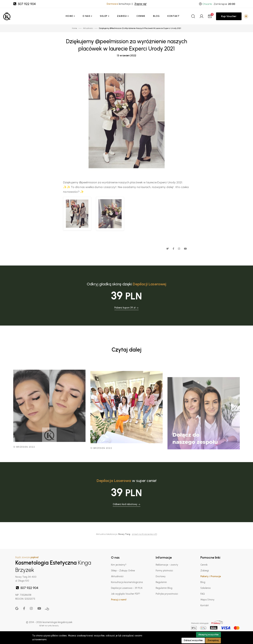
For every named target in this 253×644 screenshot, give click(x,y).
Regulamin (161, 582)
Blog (157, 16)
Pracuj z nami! (119, 600)
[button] (246, 16)
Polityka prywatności (167, 594)
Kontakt (174, 16)
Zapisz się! (140, 4)
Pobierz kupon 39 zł (126, 308)
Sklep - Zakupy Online (123, 571)
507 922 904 (24, 4)
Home (69, 16)
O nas (86, 16)
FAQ (203, 594)
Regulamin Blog (164, 588)
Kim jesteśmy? (119, 565)
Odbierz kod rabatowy (127, 504)
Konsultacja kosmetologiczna (127, 582)
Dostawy (161, 576)
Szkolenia (205, 588)
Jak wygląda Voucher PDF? (126, 594)
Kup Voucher (229, 16)
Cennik (141, 16)
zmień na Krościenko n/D (144, 534)
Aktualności (117, 576)
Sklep (104, 16)
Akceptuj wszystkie (208, 635)
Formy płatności (164, 571)
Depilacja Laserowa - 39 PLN (127, 588)
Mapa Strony (207, 600)
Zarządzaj (213, 640)
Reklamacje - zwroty (167, 565)
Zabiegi (122, 16)
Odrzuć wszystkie (193, 640)
